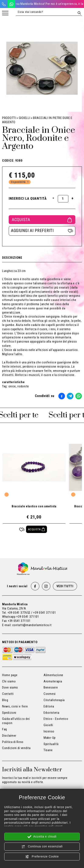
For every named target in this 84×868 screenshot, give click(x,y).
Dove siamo (10, 687)
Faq (5, 729)
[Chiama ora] (4, 4)
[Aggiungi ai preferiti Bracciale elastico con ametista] (22, 529)
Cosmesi (50, 694)
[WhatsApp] (11, 4)
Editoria (49, 706)
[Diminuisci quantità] (53, 198)
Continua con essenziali (42, 847)
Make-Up (50, 738)
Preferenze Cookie (42, 857)
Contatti (8, 694)
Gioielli (25, 118)
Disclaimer (9, 736)
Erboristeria (51, 713)
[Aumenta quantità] (73, 198)
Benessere (51, 687)
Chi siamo (9, 681)
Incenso (49, 731)
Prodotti (9, 118)
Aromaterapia (53, 681)
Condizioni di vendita (16, 748)
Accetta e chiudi (42, 837)
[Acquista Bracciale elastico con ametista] (36, 529)
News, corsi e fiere (15, 706)
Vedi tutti (65, 586)
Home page (10, 675)
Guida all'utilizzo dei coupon (16, 721)
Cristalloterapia (54, 700)
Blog (5, 700)
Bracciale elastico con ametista (34, 506)
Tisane (48, 750)
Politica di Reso (13, 742)
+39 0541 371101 (28, 617)
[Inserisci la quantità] (63, 199)
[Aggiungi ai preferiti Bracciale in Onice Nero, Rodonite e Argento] (42, 231)
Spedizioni (9, 713)
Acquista (42, 220)
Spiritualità (51, 744)
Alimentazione (53, 675)
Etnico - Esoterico (56, 719)
